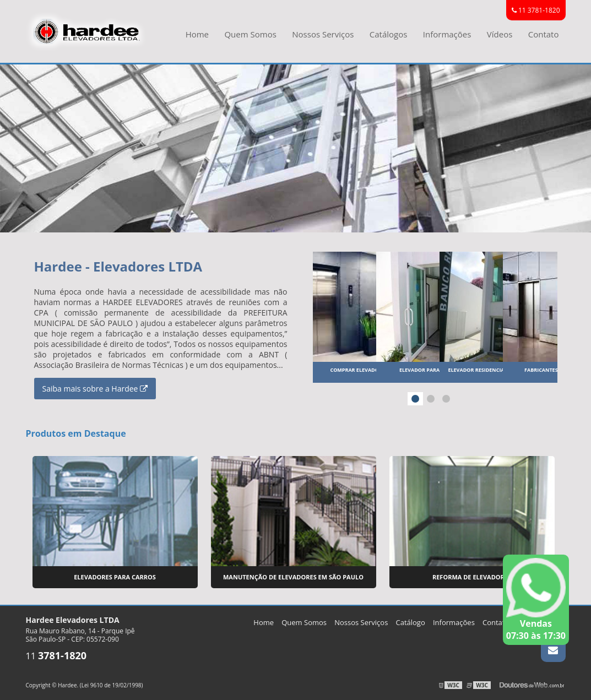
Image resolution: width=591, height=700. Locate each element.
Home (197, 34)
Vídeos (500, 34)
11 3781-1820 (536, 10)
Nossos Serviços (323, 34)
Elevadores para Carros (115, 577)
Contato (544, 34)
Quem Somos (250, 34)
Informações (447, 34)
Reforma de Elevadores (472, 577)
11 (56, 656)
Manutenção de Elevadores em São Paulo (293, 577)
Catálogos (389, 34)
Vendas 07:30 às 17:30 (536, 600)
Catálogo (411, 622)
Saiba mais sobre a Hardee (95, 389)
